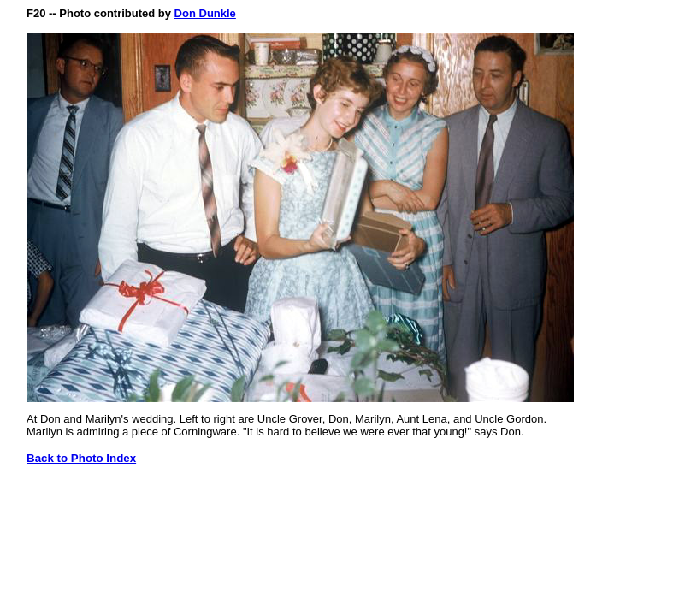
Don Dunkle (205, 13)
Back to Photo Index (81, 458)
